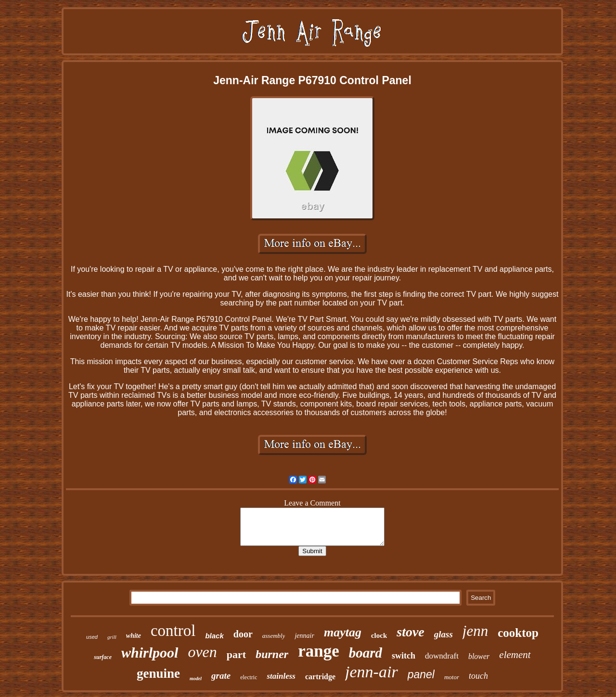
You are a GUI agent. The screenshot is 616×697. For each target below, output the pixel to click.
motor (452, 677)
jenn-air (372, 672)
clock (379, 635)
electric (249, 677)
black (214, 636)
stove (411, 632)
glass (443, 634)
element (515, 655)
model (196, 678)
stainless (281, 676)
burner (272, 654)
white (134, 636)
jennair (304, 636)
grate (221, 676)
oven (202, 652)
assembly (274, 636)
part (236, 654)
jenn (475, 631)
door (243, 634)
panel (421, 674)
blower (479, 656)
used (92, 637)
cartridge (320, 677)
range (319, 651)
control (173, 631)
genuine (158, 673)
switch (404, 656)
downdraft (442, 656)
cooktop (518, 633)
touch (478, 676)
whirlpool (150, 653)
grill (112, 637)
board (366, 653)
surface (103, 657)
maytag (343, 632)
